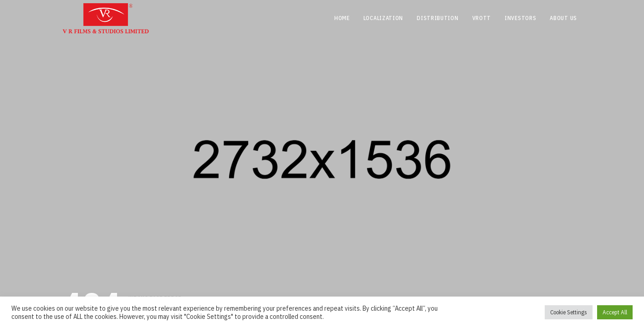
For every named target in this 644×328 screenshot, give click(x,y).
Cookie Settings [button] (569, 312)
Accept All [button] (615, 312)
